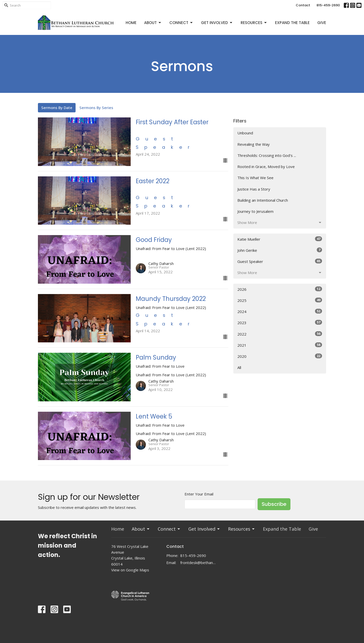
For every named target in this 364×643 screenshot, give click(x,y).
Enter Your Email (199, 494)
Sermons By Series (96, 108)
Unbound (245, 133)
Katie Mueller (280, 239)
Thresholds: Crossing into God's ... (267, 155)
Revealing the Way (254, 144)
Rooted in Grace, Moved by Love (266, 167)
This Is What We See (255, 178)
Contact (303, 5)
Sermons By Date (57, 108)
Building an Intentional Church (263, 200)
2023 (280, 323)
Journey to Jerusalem (255, 211)
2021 (280, 345)
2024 (280, 311)
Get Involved (217, 23)
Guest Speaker (280, 261)
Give (322, 23)
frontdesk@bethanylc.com (198, 563)
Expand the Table (292, 23)
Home (131, 23)
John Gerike (280, 250)
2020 (280, 356)
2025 (280, 300)
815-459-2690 (328, 5)
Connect (181, 23)
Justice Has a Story (254, 189)
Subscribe (274, 504)
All (239, 367)
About (153, 23)
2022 (280, 334)
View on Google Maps (130, 570)
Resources (254, 23)
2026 (280, 289)
